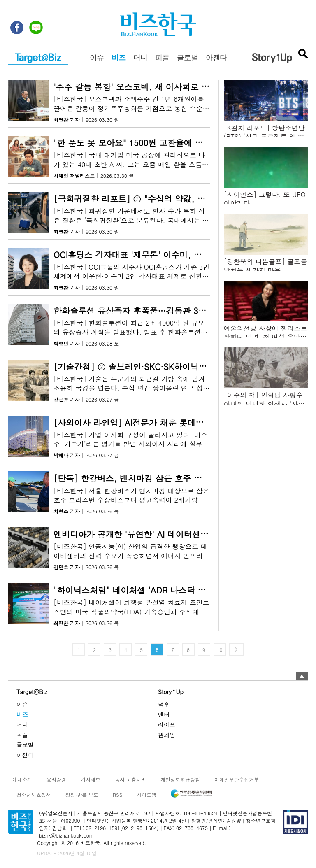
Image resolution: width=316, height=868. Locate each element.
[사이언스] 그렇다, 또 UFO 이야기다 (265, 199)
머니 (140, 58)
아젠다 (216, 58)
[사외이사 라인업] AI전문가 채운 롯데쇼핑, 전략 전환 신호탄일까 (175, 422)
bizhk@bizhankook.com (66, 835)
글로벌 (187, 58)
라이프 (167, 724)
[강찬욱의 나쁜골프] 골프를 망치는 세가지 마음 (266, 266)
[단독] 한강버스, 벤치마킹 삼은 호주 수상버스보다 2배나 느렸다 (174, 478)
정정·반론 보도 (82, 794)
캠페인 (167, 734)
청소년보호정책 (34, 794)
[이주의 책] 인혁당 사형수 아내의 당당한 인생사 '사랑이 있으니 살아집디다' (264, 404)
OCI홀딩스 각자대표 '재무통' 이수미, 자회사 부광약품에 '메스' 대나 (179, 255)
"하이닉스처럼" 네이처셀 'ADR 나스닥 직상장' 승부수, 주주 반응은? (180, 590)
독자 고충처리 (130, 779)
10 (220, 650)
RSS (117, 794)
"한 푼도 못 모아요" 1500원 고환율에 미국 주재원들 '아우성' (166, 143)
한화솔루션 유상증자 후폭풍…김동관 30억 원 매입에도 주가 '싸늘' (177, 311)
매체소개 (22, 779)
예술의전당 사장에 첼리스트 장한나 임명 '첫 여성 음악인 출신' (266, 337)
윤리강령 (56, 779)
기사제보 (91, 779)
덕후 (164, 704)
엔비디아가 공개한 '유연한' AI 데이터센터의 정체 (145, 534)
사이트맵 (146, 794)
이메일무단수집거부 (237, 779)
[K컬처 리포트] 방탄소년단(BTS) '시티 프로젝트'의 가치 (264, 136)
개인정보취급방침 (180, 779)
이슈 (97, 58)
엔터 (164, 714)
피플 (162, 58)
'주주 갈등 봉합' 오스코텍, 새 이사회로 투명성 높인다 (153, 87)
